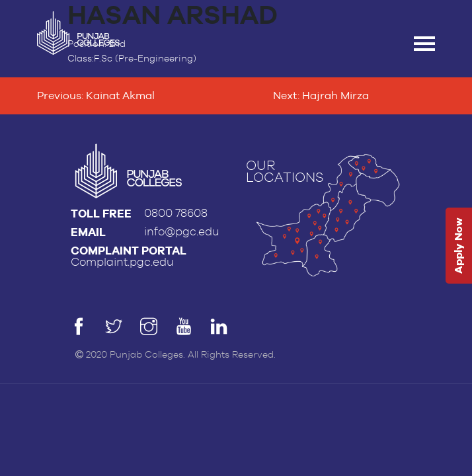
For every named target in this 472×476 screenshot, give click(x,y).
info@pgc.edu (182, 232)
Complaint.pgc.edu (122, 262)
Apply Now (458, 246)
